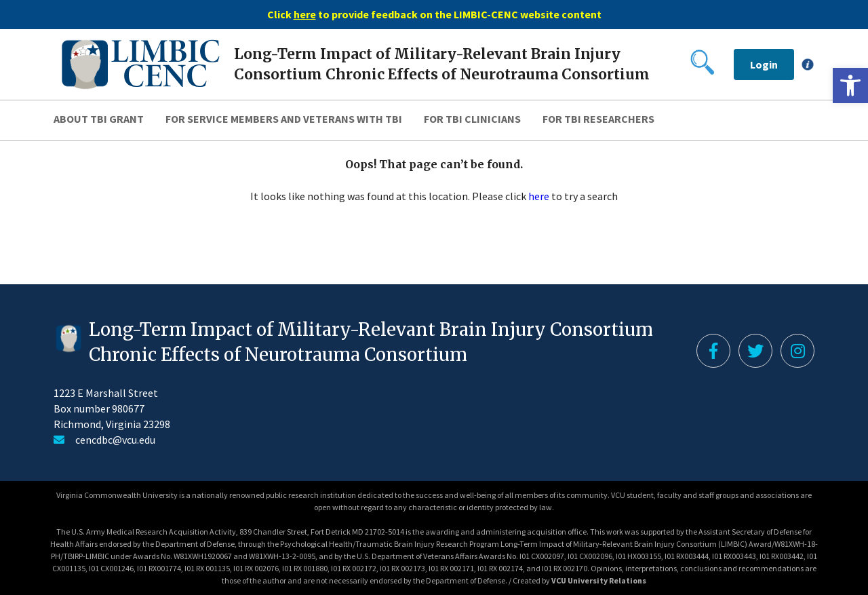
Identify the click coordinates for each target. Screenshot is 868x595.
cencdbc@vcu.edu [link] (115, 440)
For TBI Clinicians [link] (472, 119)
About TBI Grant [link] (99, 119)
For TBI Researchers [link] (598, 119)
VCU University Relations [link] (599, 580)
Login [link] (764, 64)
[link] (850, 85)
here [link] (539, 196)
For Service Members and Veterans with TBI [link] (284, 119)
